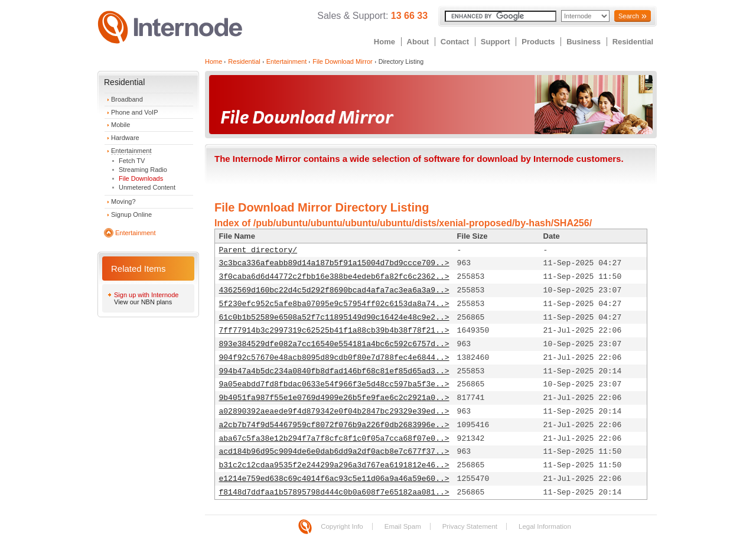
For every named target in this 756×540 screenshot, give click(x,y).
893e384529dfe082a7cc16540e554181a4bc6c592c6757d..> (334, 344)
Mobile (120, 125)
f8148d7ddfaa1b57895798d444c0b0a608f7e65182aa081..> (334, 492)
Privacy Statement (470, 526)
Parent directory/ (258, 250)
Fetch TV (132, 161)
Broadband (127, 99)
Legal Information (545, 526)
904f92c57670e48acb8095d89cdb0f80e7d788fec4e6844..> (334, 358)
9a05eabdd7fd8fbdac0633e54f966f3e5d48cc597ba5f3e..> (334, 384)
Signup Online (131, 214)
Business (584, 42)
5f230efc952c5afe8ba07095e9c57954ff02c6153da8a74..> (334, 304)
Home (384, 42)
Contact (455, 42)
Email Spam (403, 526)
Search (629, 16)
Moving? (123, 201)
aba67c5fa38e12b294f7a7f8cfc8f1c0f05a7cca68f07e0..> (334, 439)
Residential (633, 42)
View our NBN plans (143, 302)
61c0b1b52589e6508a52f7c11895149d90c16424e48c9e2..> (334, 318)
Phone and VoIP (135, 112)
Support (496, 42)
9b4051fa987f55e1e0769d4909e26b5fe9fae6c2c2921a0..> (334, 398)
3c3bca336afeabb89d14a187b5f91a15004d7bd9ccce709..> (334, 263)
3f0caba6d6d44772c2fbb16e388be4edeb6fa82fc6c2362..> (334, 277)
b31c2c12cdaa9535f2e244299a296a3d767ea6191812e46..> (334, 465)
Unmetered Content (147, 187)
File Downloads (141, 178)
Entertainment (131, 151)
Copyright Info (342, 526)
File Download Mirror (342, 61)
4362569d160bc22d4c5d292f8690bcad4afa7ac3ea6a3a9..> (334, 290)
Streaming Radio (143, 170)
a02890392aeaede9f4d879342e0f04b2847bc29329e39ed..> (334, 411)
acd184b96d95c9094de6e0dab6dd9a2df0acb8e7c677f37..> (334, 452)
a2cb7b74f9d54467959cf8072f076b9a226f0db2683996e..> (334, 425)
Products (538, 42)
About (418, 42)
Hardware (125, 138)
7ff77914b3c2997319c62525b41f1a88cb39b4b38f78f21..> (334, 331)
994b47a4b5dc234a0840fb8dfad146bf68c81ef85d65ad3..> (334, 371)
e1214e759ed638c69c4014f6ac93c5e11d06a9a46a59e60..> (334, 479)
